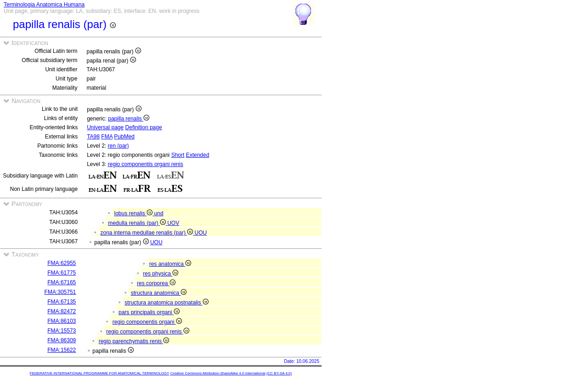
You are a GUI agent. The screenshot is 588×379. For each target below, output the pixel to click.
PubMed (124, 137)
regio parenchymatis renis (134, 341)
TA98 (93, 137)
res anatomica (170, 264)
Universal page (105, 127)
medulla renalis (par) (138, 223)
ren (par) (119, 146)
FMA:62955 (62, 263)
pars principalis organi (149, 312)
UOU (201, 233)
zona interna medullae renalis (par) (147, 233)
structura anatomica (159, 293)
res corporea (156, 283)
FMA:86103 (62, 321)
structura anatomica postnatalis (166, 303)
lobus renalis (134, 213)
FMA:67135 (62, 302)
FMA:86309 (62, 340)
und (159, 213)
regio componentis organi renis (146, 164)
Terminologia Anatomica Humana (44, 5)
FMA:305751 (60, 292)
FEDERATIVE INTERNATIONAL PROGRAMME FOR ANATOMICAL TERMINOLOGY (99, 373)
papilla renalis (129, 119)
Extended (198, 155)
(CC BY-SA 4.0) (279, 373)
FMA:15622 (62, 350)
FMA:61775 (62, 273)
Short (178, 155)
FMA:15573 (62, 331)
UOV (173, 223)
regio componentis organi (147, 322)
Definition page (144, 127)
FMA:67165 (62, 282)
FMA (107, 137)
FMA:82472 (62, 311)
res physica (161, 274)
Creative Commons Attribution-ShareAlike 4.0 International (218, 373)
